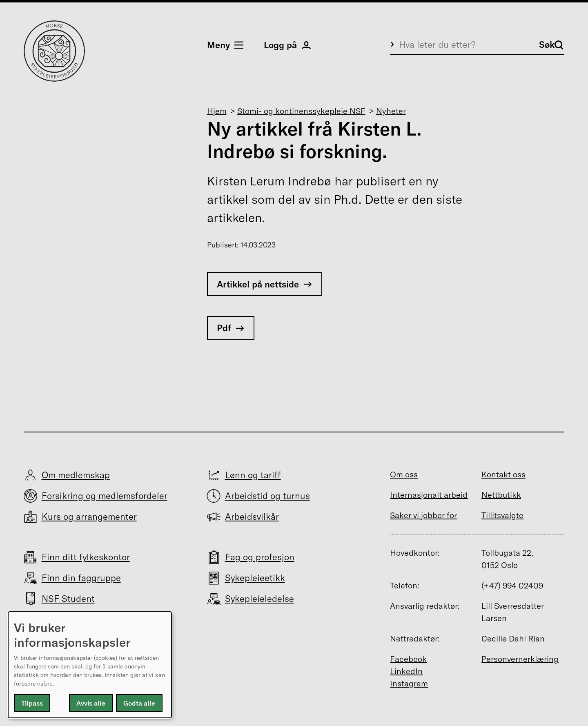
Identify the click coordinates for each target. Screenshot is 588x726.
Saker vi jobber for (423, 515)
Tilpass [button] (32, 703)
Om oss (404, 474)
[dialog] (90, 665)
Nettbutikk (501, 495)
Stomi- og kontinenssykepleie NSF (301, 111)
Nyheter (391, 111)
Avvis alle (91, 703)
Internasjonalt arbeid (429, 495)
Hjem (217, 111)
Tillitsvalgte (502, 515)
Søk (551, 45)
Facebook (408, 659)
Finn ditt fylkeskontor (86, 557)
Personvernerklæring (520, 659)
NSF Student (68, 599)
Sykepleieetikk (255, 578)
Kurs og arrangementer (89, 517)
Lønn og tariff (253, 475)
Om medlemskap (76, 475)
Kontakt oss (503, 474)
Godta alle (139, 703)
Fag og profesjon (260, 557)
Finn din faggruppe (81, 578)
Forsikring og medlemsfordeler (105, 496)
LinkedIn (406, 671)
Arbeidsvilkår (252, 517)
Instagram (409, 683)
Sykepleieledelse (259, 599)
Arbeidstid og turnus (267, 496)
